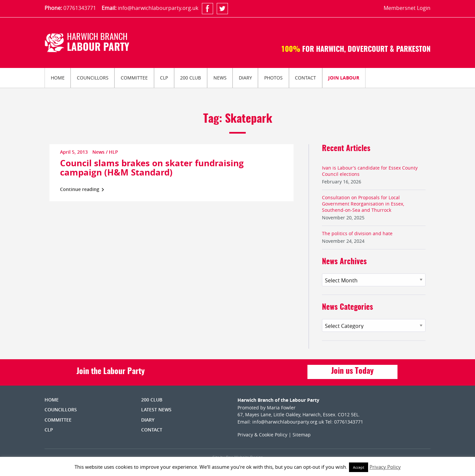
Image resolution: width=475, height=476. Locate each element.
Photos (273, 78)
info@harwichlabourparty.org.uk (158, 8)
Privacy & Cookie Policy (262, 435)
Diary (245, 78)
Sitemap (302, 435)
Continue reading (82, 189)
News (220, 78)
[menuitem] (58, 78)
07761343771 (80, 8)
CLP (164, 78)
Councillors (93, 78)
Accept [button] (359, 467)
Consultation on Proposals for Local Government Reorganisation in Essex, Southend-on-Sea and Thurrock (363, 204)
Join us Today (352, 371)
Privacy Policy (385, 467)
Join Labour (344, 78)
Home (58, 78)
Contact (305, 78)
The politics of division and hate (357, 233)
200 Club (190, 78)
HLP (113, 152)
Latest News (156, 410)
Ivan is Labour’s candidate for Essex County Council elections (370, 171)
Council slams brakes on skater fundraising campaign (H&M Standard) (152, 168)
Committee (134, 78)
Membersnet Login (407, 8)
